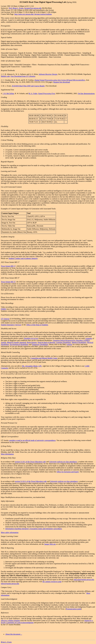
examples (89, 338)
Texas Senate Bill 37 (8, 282)
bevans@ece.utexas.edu (33, 8)
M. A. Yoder (33, 93)
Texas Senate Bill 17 (8, 266)
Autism (4, 342)
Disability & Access (31, 338)
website (69, 344)
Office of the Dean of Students (37, 325)
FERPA (4, 309)
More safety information (10, 532)
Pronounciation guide (74, 609)
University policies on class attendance (63, 462)
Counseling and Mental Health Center (44, 358)
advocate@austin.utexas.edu (84, 580)
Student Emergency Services (11, 325)
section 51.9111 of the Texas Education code (31, 481)
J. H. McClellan (8, 93)
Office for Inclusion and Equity (68, 472)
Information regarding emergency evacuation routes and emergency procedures (34, 529)
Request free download (62, 82)
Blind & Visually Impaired (17, 342)
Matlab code (5, 76)
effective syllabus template (10, 621)
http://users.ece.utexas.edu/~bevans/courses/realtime (33, 14)
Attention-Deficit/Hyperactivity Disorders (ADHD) (71, 340)
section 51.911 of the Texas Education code (30, 462)
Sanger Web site (50, 544)
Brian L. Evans (6, 642)
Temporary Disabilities (40, 344)
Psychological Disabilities (19, 344)
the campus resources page (52, 582)
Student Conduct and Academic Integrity (23, 258)
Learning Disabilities (64, 342)
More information (7, 454)
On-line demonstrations (86, 93)
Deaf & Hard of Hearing (46, 342)
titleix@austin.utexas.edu (10, 584)
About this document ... (14, 634)
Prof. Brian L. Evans (16, 8)
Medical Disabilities (79, 342)
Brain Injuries (32, 342)
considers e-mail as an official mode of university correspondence (32, 440)
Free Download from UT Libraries (23, 76)
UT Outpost (5, 319)
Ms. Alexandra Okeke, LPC (32, 366)
